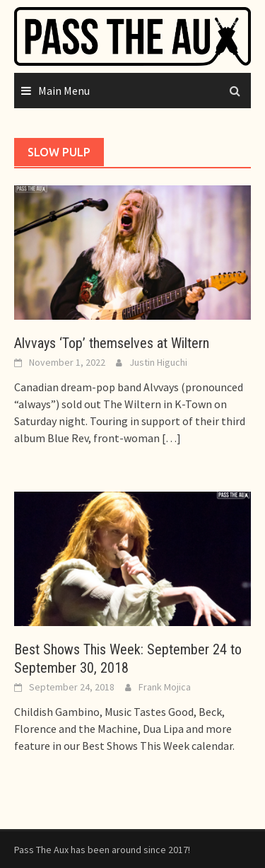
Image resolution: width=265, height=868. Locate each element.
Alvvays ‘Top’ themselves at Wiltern (112, 343)
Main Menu (64, 91)
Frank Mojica (165, 687)
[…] (170, 438)
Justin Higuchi (158, 362)
